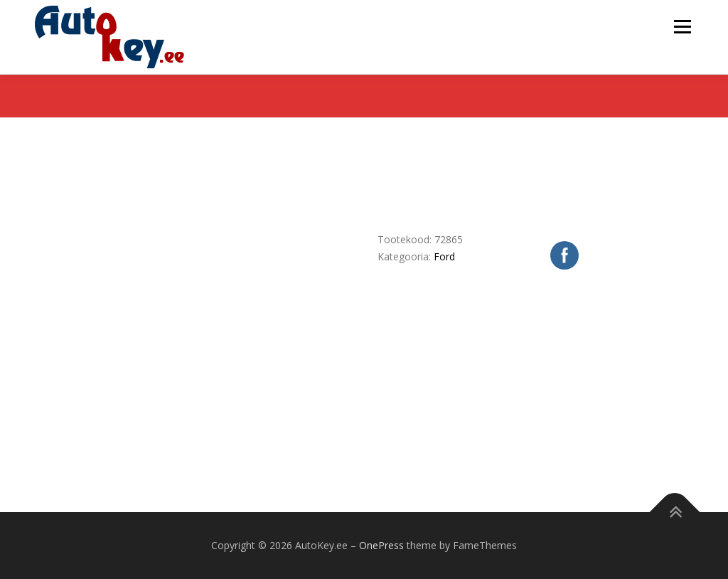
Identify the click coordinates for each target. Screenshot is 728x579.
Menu (682, 27)
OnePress (381, 545)
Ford (444, 256)
